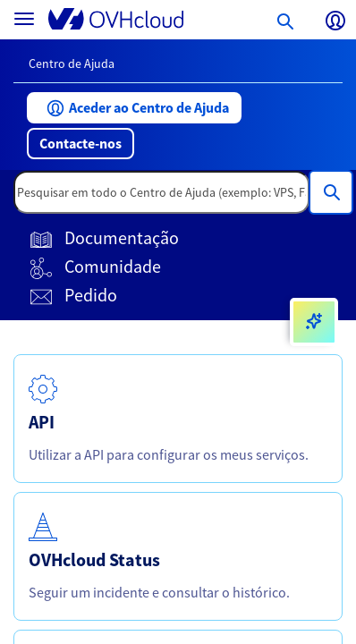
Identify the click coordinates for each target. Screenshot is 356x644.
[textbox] (161, 192)
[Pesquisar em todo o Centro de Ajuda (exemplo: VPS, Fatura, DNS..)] (331, 192)
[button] (134, 108)
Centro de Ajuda (72, 64)
